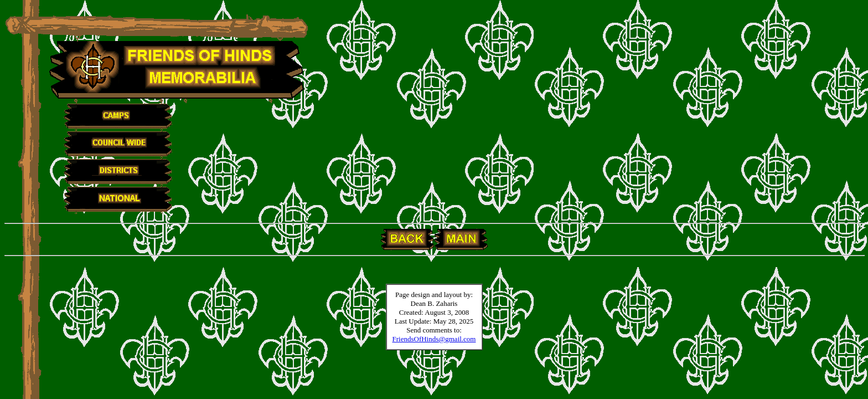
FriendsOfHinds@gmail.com (434, 339)
